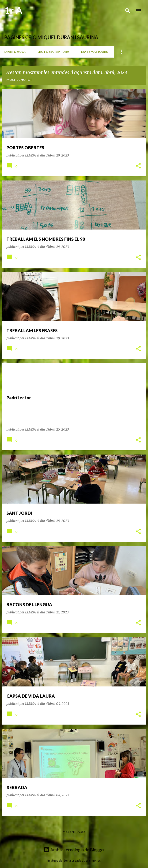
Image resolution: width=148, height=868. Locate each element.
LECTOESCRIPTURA (53, 52)
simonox (95, 860)
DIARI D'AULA (15, 52)
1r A (13, 10)
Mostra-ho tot (19, 80)
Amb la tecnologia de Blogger (74, 849)
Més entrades (74, 832)
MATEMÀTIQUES (94, 52)
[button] (138, 166)
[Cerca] (128, 11)
